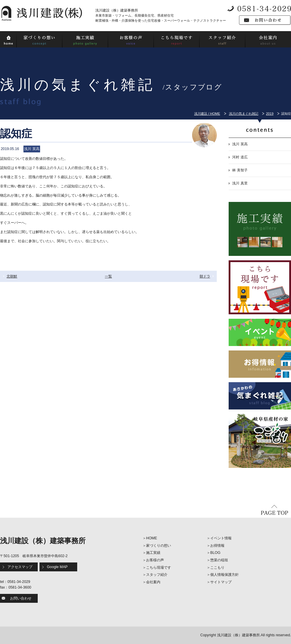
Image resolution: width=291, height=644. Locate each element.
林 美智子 (240, 170)
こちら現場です (159, 568)
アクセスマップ (20, 567)
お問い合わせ (21, 598)
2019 (270, 114)
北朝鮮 (12, 276)
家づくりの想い (159, 546)
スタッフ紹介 (157, 575)
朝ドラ (205, 276)
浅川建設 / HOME (207, 114)
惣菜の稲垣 (219, 560)
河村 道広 (240, 157)
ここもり (217, 568)
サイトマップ (221, 582)
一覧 (108, 276)
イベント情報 (221, 538)
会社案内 (153, 582)
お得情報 (217, 546)
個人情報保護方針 (224, 575)
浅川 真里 (240, 183)
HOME (152, 538)
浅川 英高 (240, 144)
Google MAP (57, 567)
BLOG (215, 553)
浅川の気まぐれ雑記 (244, 114)
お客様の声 (155, 560)
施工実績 (153, 553)
